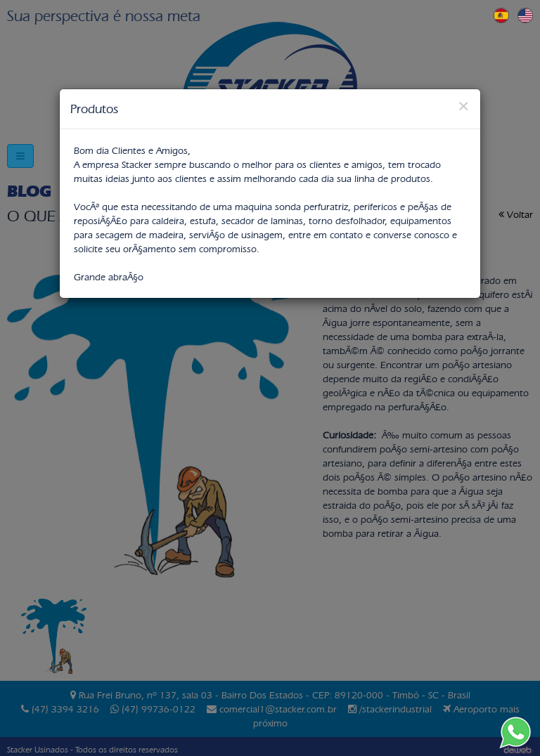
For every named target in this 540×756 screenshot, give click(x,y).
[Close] (463, 106)
